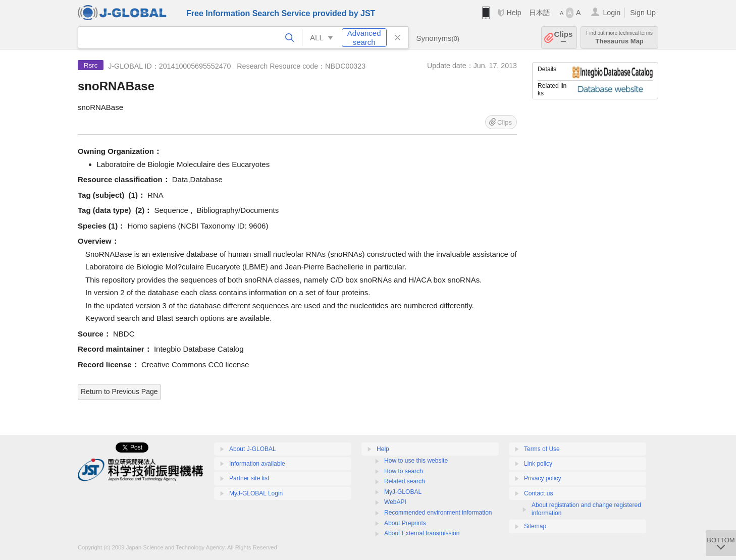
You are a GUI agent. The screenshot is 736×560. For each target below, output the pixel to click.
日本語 (540, 13)
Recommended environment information (438, 513)
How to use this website (416, 461)
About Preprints (405, 523)
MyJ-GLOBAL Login (256, 493)
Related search (405, 481)
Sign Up (643, 13)
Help (514, 13)
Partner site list (249, 478)
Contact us (538, 493)
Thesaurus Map (619, 38)
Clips (564, 38)
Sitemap (535, 526)
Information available (257, 464)
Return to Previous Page (119, 391)
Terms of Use (542, 449)
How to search (404, 471)
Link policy (538, 464)
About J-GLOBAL (253, 449)
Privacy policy (542, 478)
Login (612, 13)
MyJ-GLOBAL (403, 492)
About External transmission (422, 533)
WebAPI (395, 502)
